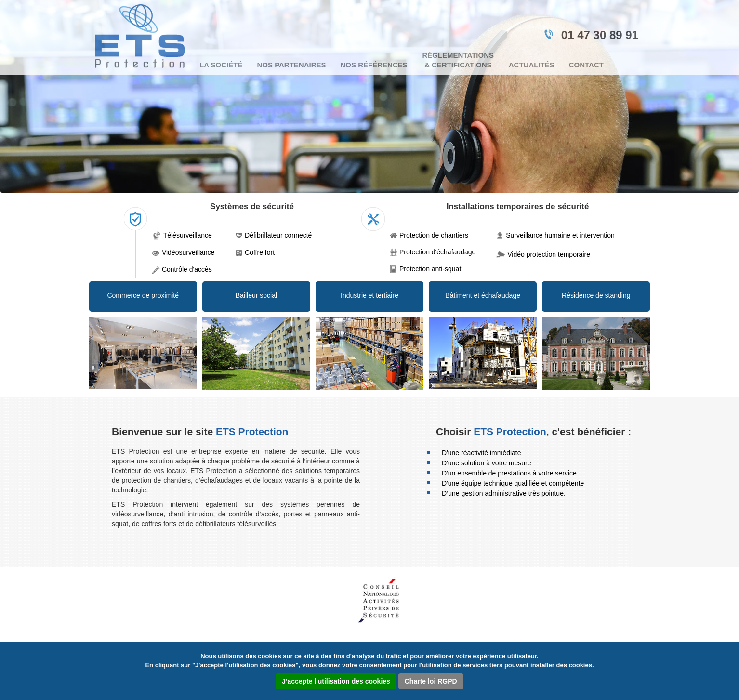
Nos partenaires (291, 65)
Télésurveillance (188, 235)
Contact (586, 65)
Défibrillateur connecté (278, 235)
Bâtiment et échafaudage (483, 295)
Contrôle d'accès (187, 269)
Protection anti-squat (430, 269)
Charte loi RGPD (431, 681)
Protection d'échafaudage (437, 252)
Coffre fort (260, 252)
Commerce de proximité (143, 295)
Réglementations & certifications (458, 60)
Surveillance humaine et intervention (560, 235)
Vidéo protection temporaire (549, 254)
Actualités (532, 65)
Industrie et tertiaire (369, 295)
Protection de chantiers (434, 235)
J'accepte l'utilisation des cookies (336, 681)
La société (221, 65)
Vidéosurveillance (188, 252)
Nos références (374, 65)
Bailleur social (256, 295)
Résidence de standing (596, 295)
